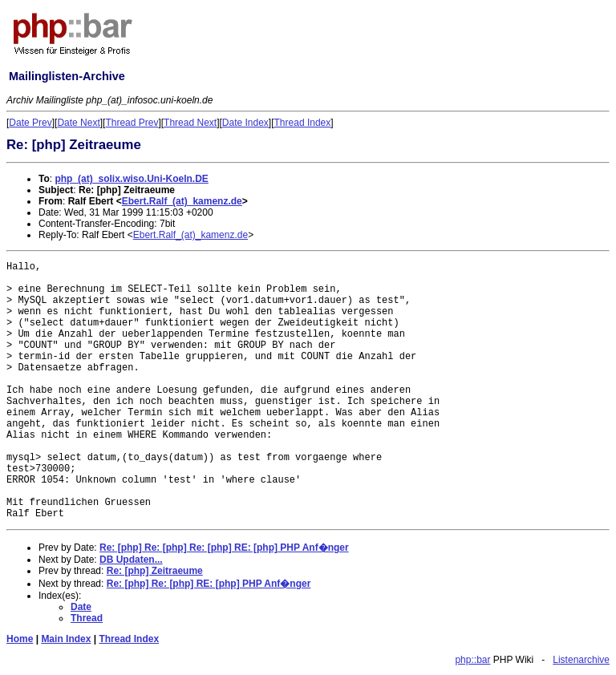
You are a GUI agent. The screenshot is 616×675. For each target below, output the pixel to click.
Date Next (78, 123)
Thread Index (303, 123)
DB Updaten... (131, 560)
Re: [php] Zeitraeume (155, 571)
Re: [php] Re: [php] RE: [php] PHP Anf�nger (209, 584)
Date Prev (30, 123)
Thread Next (190, 123)
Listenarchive (581, 660)
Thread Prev (132, 123)
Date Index (245, 123)
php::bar (472, 660)
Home (20, 639)
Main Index (66, 639)
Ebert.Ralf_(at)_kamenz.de (182, 201)
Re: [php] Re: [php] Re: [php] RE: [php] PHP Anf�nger (224, 548)
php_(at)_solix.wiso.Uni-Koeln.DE (131, 179)
